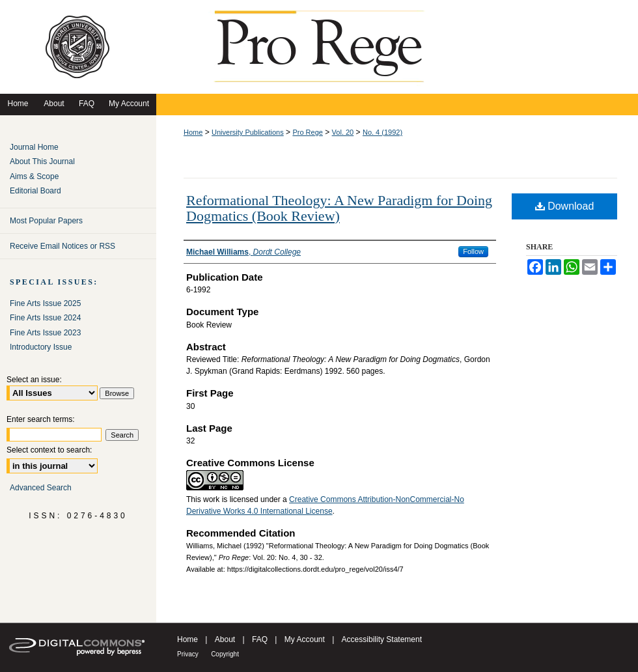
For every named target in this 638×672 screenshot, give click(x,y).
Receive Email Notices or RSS (62, 246)
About (225, 639)
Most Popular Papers (46, 221)
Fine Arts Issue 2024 (45, 318)
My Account (305, 639)
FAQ (260, 639)
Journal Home (34, 147)
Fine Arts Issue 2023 (45, 333)
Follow (473, 251)
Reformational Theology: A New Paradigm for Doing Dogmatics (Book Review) (339, 208)
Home (193, 132)
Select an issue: (34, 380)
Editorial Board (35, 191)
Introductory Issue (41, 347)
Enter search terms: (41, 419)
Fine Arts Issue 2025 (45, 303)
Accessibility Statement (382, 639)
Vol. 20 (343, 132)
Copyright (225, 654)
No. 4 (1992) (382, 132)
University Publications (248, 132)
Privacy (188, 654)
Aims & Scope (34, 176)
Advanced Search (41, 488)
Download (565, 206)
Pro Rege (307, 132)
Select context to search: (49, 450)
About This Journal (42, 161)
